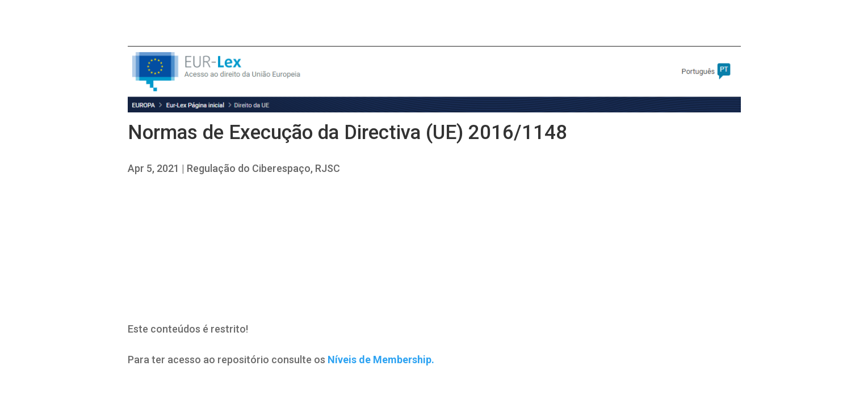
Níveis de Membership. (381, 360)
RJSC (328, 168)
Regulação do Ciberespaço (249, 168)
